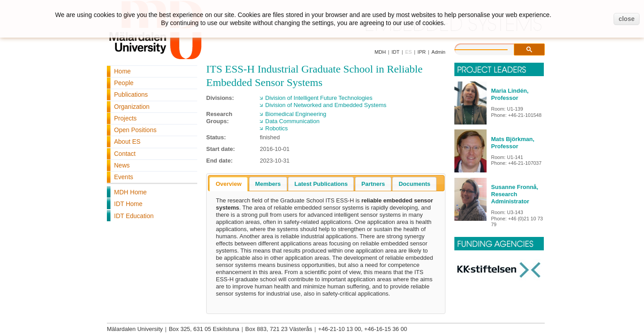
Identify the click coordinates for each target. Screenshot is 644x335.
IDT (395, 52)
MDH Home (130, 192)
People (124, 83)
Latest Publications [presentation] (321, 184)
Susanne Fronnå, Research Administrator (515, 194)
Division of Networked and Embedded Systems (326, 105)
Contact (125, 154)
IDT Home (128, 204)
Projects (125, 118)
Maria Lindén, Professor (510, 94)
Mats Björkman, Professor (513, 143)
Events (124, 177)
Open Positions (135, 130)
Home (122, 71)
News (122, 165)
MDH (380, 52)
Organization (132, 107)
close (627, 19)
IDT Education (134, 216)
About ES (127, 142)
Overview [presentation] (229, 184)
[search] (490, 48)
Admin (439, 52)
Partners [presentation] (373, 184)
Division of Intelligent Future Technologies (319, 98)
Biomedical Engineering (296, 114)
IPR (422, 52)
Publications (131, 94)
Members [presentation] (268, 184)
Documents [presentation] (414, 184)
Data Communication (292, 121)
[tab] (229, 184)
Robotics (277, 128)
